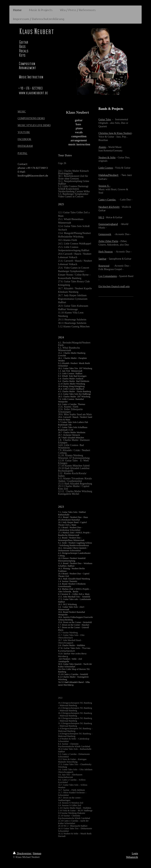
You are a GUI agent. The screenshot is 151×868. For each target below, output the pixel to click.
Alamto (102, 147)
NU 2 (101, 217)
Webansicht (132, 857)
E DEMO (46, 125)
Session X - (104, 186)
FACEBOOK (24, 139)
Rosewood (104, 266)
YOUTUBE (24, 132)
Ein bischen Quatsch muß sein (114, 286)
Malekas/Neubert (108, 175)
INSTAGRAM (25, 146)
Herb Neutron (106, 252)
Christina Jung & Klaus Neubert (115, 133)
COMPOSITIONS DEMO (31, 118)
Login (135, 853)
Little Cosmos (106, 168)
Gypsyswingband (108, 224)
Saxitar (102, 259)
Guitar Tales (105, 119)
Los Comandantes (108, 276)
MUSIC (22, 112)
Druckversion (22, 853)
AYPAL (23, 153)
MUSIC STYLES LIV (29, 125)
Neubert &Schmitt (109, 207)
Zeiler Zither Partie (108, 241)
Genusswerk (105, 234)
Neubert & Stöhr (107, 158)
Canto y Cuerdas (107, 200)
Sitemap (37, 853)
